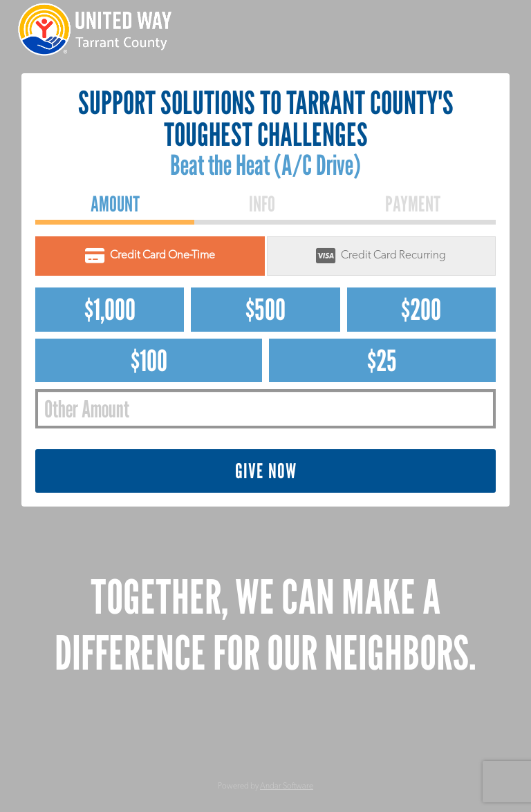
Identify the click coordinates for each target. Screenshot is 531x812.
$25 (382, 360)
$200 (421, 309)
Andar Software (287, 786)
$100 (149, 360)
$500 (265, 309)
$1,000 (110, 309)
